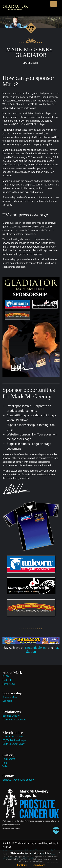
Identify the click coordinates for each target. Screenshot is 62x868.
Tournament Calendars (14, 720)
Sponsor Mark (10, 697)
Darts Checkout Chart (13, 744)
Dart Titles (8, 680)
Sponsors (7, 701)
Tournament (9, 759)
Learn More (38, 865)
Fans (5, 763)
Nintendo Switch (36, 648)
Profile (6, 676)
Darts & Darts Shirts (13, 736)
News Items (9, 684)
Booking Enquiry (11, 716)
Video (5, 766)
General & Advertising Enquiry (18, 780)
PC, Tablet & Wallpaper (14, 740)
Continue (22, 865)
